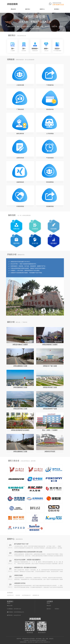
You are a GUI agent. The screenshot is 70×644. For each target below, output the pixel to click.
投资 (16, 285)
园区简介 (49, 609)
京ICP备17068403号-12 (44, 642)
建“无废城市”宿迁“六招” (21, 544)
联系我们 (57, 609)
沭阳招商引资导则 (20, 583)
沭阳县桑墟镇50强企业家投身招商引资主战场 (28, 552)
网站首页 (13, 9)
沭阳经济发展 (18, 575)
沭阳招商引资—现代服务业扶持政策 (25, 568)
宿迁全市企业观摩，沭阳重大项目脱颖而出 (27, 560)
